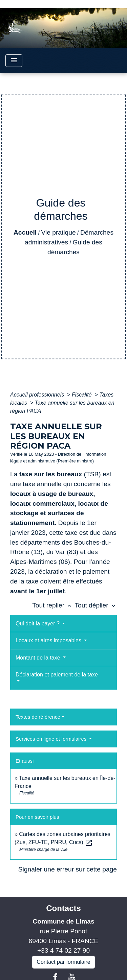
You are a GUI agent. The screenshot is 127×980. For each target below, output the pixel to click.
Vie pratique (59, 232)
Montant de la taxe (39, 658)
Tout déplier (96, 605)
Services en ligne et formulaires (52, 739)
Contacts (63, 908)
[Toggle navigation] (14, 61)
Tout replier (53, 605)
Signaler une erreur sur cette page (68, 869)
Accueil (25, 232)
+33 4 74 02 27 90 (63, 950)
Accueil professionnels (38, 395)
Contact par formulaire (63, 962)
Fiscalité (82, 395)
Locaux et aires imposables (49, 640)
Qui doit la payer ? (38, 624)
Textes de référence (38, 717)
